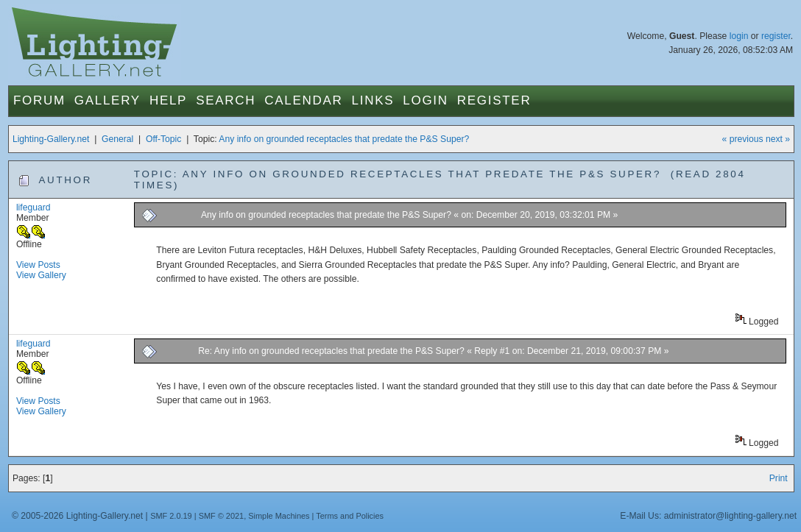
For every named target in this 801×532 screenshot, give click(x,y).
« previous (743, 139)
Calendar (303, 100)
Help (168, 100)
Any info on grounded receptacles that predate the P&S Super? (344, 139)
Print (779, 478)
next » (778, 139)
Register (494, 100)
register (776, 36)
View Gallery (41, 275)
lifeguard (33, 208)
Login (425, 100)
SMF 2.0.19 (171, 516)
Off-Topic (163, 139)
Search (226, 100)
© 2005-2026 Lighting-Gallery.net (77, 516)
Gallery (107, 100)
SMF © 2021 (222, 516)
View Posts (38, 265)
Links (373, 100)
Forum (39, 100)
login (739, 36)
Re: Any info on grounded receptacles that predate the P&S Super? (331, 351)
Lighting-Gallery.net (51, 139)
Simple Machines (279, 516)
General (117, 139)
